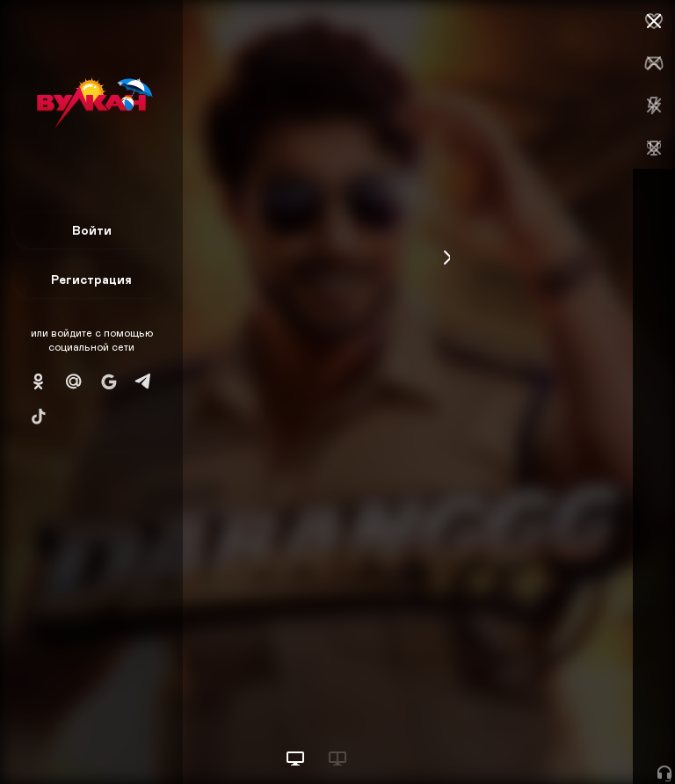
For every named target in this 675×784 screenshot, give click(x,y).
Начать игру (542, 738)
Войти (92, 230)
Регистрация (91, 279)
